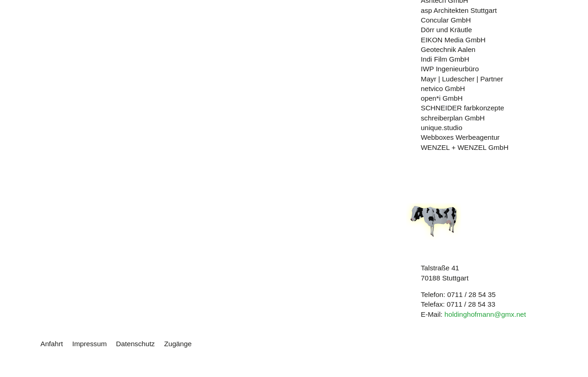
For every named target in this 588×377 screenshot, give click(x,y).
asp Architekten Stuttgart (459, 10)
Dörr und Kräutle (446, 30)
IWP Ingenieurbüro (450, 69)
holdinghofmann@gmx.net (485, 314)
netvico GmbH (443, 89)
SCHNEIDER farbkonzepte (462, 108)
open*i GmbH (442, 98)
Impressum (89, 344)
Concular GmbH (446, 20)
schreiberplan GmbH (453, 118)
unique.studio (441, 128)
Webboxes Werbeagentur (460, 137)
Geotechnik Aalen (448, 49)
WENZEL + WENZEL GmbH (465, 147)
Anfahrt (52, 344)
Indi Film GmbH (445, 59)
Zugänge (178, 344)
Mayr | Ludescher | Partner (462, 79)
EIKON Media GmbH (453, 40)
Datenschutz (136, 344)
